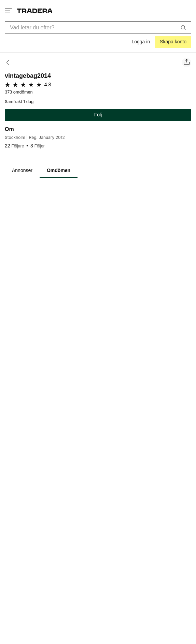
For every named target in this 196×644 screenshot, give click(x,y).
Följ (98, 115)
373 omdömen (19, 92)
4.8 (48, 84)
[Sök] (183, 27)
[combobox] (98, 27)
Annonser (22, 170)
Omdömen (59, 170)
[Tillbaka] (10, 62)
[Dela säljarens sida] (186, 62)
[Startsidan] (35, 11)
